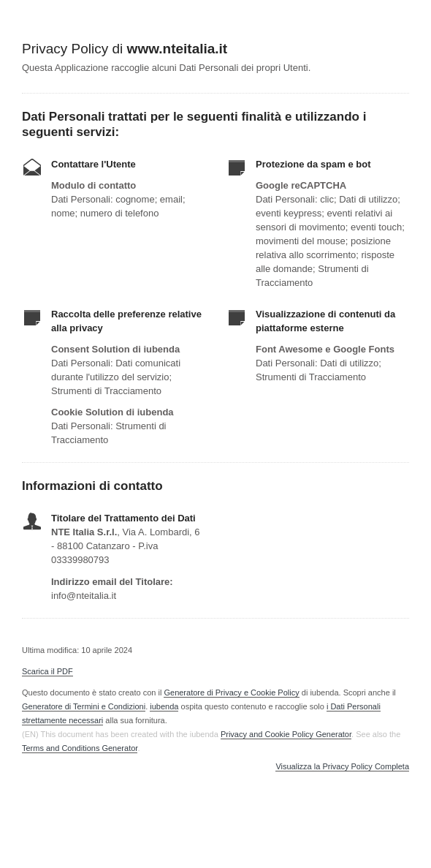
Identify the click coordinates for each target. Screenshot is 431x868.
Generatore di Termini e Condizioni (84, 706)
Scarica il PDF (47, 671)
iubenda (164, 706)
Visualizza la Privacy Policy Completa (342, 767)
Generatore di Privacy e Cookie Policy (231, 692)
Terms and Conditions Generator (80, 748)
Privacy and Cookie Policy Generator (286, 734)
